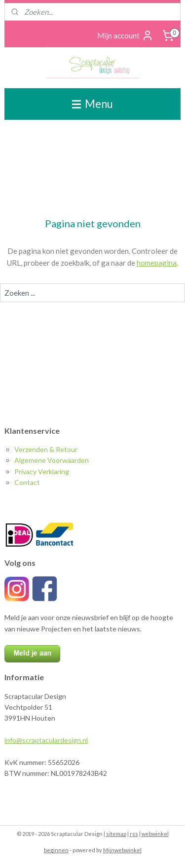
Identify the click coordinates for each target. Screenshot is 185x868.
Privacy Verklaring (42, 471)
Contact (27, 482)
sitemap (116, 834)
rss (134, 834)
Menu (92, 104)
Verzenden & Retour (46, 449)
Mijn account (125, 35)
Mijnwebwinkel (122, 850)
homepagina (157, 263)
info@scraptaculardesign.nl (46, 740)
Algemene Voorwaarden (52, 460)
